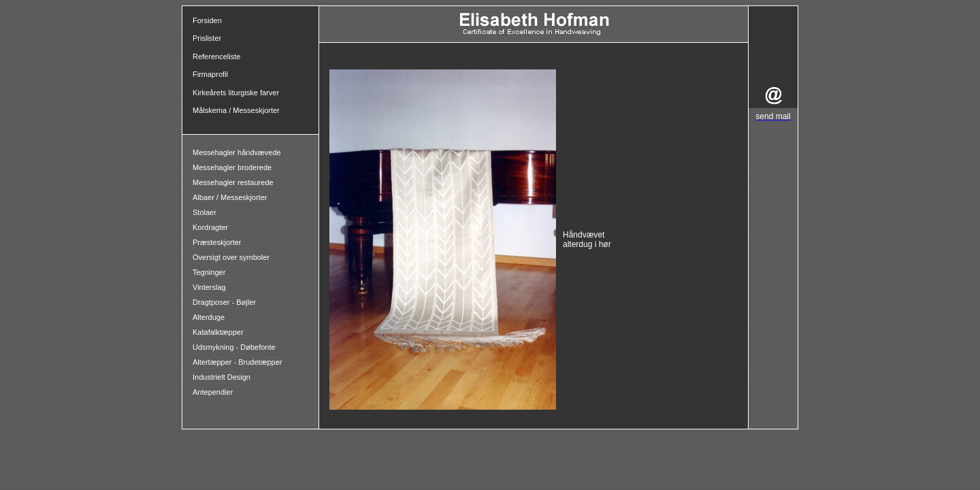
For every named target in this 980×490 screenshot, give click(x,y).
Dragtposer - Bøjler (224, 302)
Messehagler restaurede (233, 182)
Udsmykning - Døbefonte (235, 347)
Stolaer (205, 212)
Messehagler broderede (232, 167)
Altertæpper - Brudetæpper (237, 362)
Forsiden (207, 20)
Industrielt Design (222, 377)
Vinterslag (209, 287)
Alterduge (209, 317)
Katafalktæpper (218, 332)
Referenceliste (216, 56)
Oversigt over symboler (231, 257)
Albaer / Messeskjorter (230, 197)
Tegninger (209, 272)
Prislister (207, 38)
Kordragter (210, 227)
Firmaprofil (210, 74)
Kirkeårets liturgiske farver (236, 93)
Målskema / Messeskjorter (236, 110)
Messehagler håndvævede (238, 152)
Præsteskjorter (217, 242)
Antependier (213, 392)
